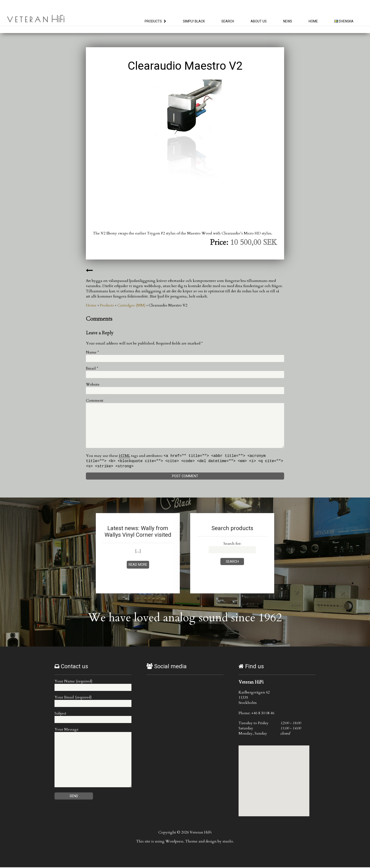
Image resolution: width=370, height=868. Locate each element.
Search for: (232, 544)
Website (93, 384)
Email (92, 368)
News (288, 21)
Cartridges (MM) (131, 305)
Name (92, 352)
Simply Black (194, 21)
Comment (95, 400)
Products (153, 21)
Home (313, 21)
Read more (138, 565)
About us (259, 21)
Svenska (344, 21)
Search (228, 21)
